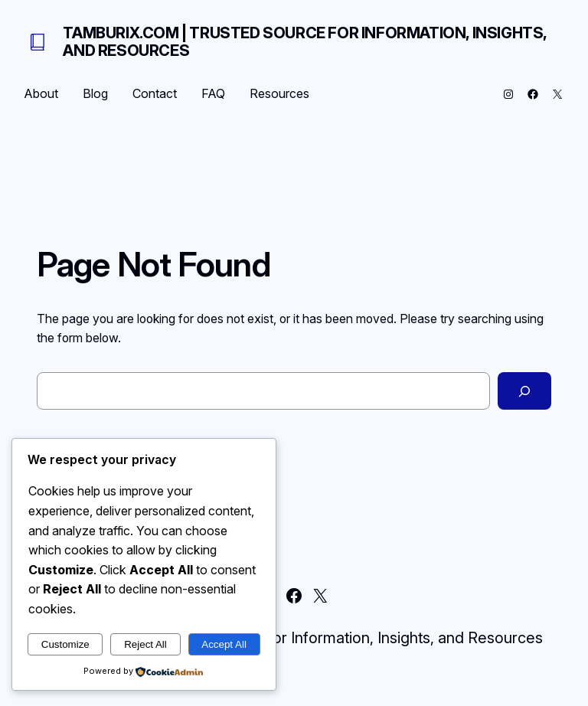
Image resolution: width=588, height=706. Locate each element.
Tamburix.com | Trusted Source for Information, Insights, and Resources (305, 42)
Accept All (224, 644)
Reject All (145, 644)
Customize (65, 644)
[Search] (524, 391)
